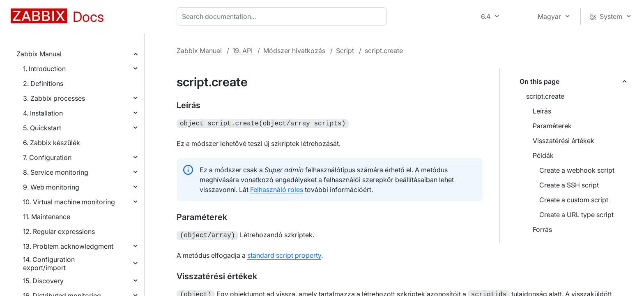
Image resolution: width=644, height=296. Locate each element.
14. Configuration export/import (49, 264)
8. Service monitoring (56, 172)
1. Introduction (44, 69)
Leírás (542, 111)
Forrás (542, 229)
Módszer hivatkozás (294, 51)
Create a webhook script (577, 170)
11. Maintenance (47, 217)
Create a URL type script (576, 215)
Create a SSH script (569, 185)
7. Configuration (47, 157)
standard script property (284, 254)
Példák (543, 155)
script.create (545, 96)
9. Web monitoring (51, 187)
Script (345, 51)
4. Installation (43, 113)
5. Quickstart (42, 128)
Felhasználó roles (277, 189)
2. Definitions (43, 83)
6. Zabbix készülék (52, 143)
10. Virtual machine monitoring (69, 202)
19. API (243, 51)
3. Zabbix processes (54, 98)
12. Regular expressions (59, 231)
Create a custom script (574, 200)
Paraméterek (552, 126)
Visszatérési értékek (563, 141)
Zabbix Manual (39, 54)
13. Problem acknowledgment (68, 246)
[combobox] (283, 16)
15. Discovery (43, 281)
